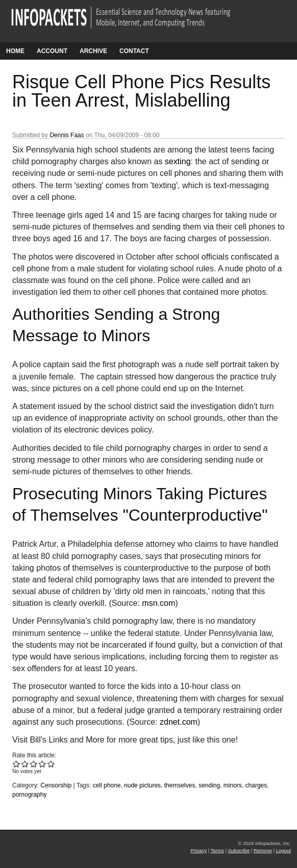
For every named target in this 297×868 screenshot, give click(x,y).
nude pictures (142, 785)
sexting (178, 161)
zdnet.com (179, 722)
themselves (180, 785)
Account (52, 51)
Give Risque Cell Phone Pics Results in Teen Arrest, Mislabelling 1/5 (17, 764)
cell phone (107, 785)
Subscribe (239, 850)
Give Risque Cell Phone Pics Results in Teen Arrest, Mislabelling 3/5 (34, 764)
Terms (217, 850)
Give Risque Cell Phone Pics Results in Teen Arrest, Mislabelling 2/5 (25, 764)
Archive (93, 51)
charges (256, 785)
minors (233, 785)
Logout (283, 850)
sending (209, 785)
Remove (263, 850)
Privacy (199, 850)
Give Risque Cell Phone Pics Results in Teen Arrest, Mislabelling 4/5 (43, 764)
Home (15, 51)
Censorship (56, 785)
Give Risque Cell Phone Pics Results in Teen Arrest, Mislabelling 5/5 (51, 764)
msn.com (158, 603)
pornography (29, 795)
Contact (134, 51)
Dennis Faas (67, 135)
